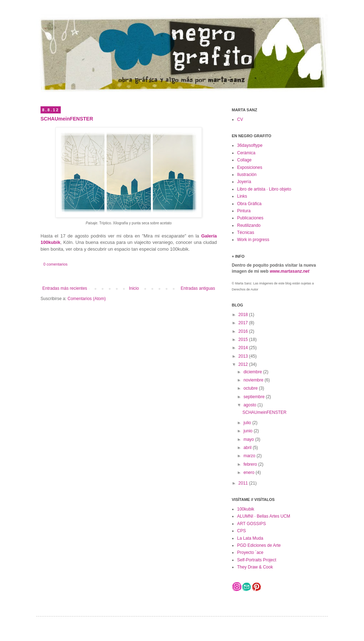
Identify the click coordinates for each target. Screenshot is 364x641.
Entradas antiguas (198, 288)
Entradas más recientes (65, 288)
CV (240, 119)
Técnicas (246, 233)
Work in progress (253, 240)
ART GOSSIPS (251, 524)
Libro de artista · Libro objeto (264, 189)
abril (248, 448)
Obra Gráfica (249, 204)
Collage (244, 160)
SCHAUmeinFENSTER (67, 119)
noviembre (254, 380)
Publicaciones (250, 218)
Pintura (244, 211)
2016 (244, 331)
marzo (250, 456)
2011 (244, 483)
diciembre (253, 372)
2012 (244, 364)
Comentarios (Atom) (87, 299)
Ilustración (247, 175)
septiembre (255, 397)
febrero (251, 464)
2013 (244, 356)
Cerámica (246, 153)
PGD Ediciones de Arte (259, 545)
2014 (244, 348)
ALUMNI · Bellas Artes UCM (264, 516)
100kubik (246, 509)
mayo (249, 439)
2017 (244, 323)
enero (250, 472)
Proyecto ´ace (250, 552)
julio (248, 423)
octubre (251, 388)
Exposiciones (250, 167)
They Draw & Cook (255, 567)
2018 (244, 315)
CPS (242, 531)
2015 (244, 340)
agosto (250, 405)
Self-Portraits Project (257, 560)
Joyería (244, 182)
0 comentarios (55, 264)
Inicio (134, 288)
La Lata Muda (250, 538)
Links (242, 196)
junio (249, 431)
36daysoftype (250, 145)
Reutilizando (249, 225)
